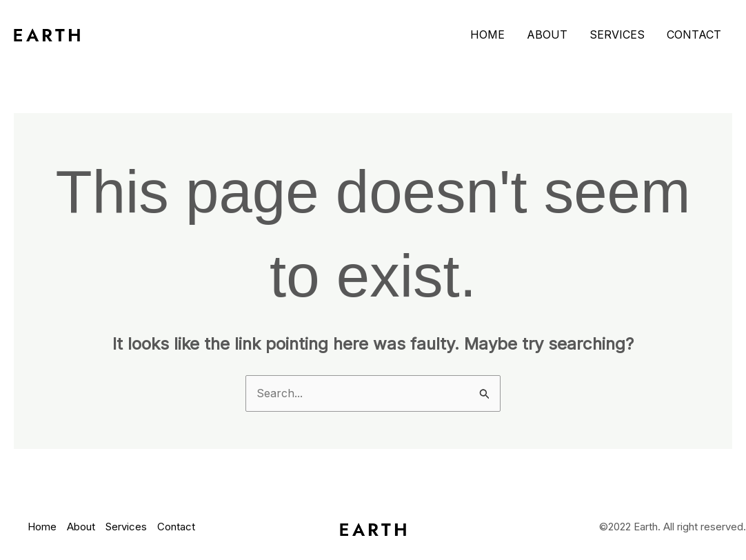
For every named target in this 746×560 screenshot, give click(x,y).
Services (617, 34)
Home (487, 34)
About (547, 34)
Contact (694, 34)
